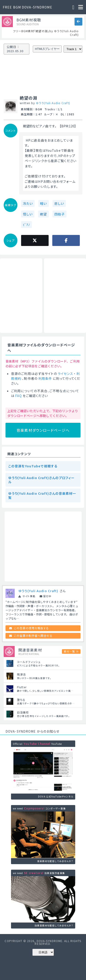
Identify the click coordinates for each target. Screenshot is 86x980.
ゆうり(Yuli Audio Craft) (53, 103)
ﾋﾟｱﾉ (26, 225)
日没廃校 (23, 712)
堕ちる (21, 700)
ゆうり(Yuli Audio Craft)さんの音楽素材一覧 (42, 495)
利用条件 (45, 378)
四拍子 (60, 214)
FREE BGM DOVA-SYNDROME (28, 7)
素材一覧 (69, 651)
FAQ (18, 396)
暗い (43, 203)
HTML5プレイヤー (47, 49)
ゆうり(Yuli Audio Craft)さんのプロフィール (41, 480)
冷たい (28, 203)
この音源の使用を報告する (31, 628)
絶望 (43, 214)
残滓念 (21, 674)
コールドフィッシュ (29, 662)
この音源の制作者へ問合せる (33, 636)
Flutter (22, 687)
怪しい (28, 214)
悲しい (59, 203)
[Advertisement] (21, 296)
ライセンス (66, 374)
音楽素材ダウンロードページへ (43, 430)
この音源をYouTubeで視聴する (33, 466)
